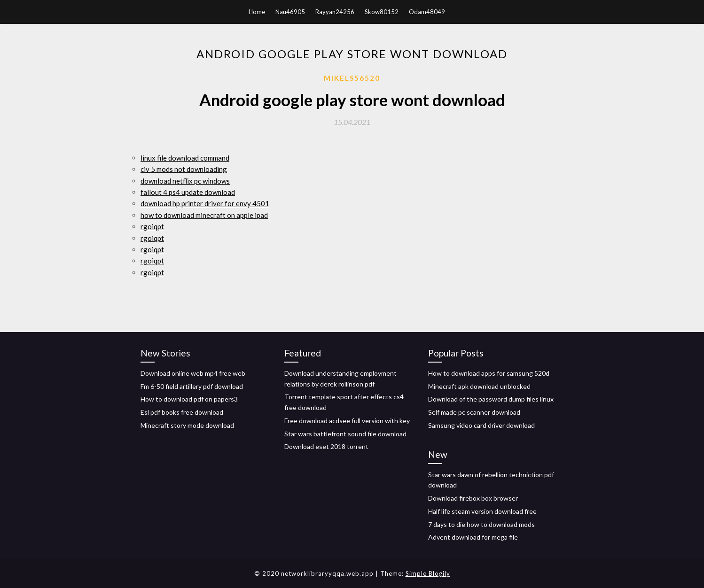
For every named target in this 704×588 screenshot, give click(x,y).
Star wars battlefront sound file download (345, 434)
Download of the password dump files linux (491, 399)
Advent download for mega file (473, 537)
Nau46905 (290, 12)
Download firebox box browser (473, 498)
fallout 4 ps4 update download (188, 192)
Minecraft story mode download (187, 425)
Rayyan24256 (335, 12)
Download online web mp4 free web (193, 373)
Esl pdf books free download (182, 412)
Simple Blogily (428, 573)
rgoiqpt (152, 226)
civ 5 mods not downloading (184, 169)
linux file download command (185, 158)
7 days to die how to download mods (481, 524)
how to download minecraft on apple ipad (204, 215)
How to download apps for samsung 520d (489, 373)
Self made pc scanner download (474, 412)
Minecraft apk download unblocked (479, 386)
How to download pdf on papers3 (189, 399)
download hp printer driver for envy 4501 (205, 203)
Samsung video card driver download (481, 425)
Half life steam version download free (482, 511)
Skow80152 (382, 12)
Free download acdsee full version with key (347, 421)
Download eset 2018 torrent (326, 446)
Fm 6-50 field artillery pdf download (192, 386)
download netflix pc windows (185, 181)
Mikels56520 (352, 78)
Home (257, 12)
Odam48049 (427, 12)
